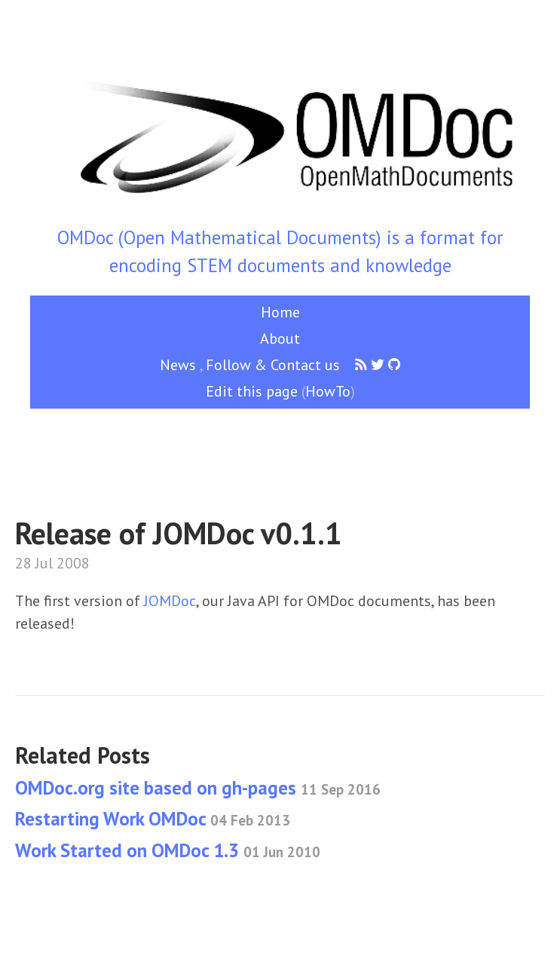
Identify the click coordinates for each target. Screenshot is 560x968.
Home (280, 312)
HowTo (328, 391)
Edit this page (252, 391)
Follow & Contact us (273, 365)
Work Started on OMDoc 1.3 (168, 850)
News (178, 365)
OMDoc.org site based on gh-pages (198, 788)
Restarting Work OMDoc (153, 819)
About (280, 338)
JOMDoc (170, 601)
